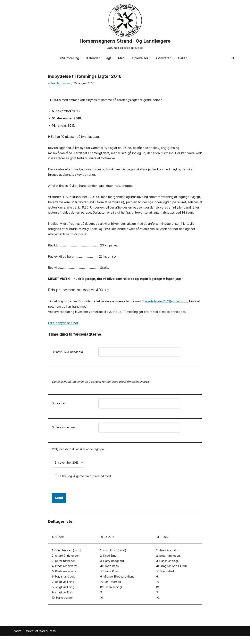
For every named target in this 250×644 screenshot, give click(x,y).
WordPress (47, 639)
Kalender (93, 58)
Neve (18, 639)
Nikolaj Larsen (61, 83)
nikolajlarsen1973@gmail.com (170, 308)
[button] (81, 58)
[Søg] (233, 58)
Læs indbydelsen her (63, 330)
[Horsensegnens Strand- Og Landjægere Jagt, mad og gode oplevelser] (125, 27)
